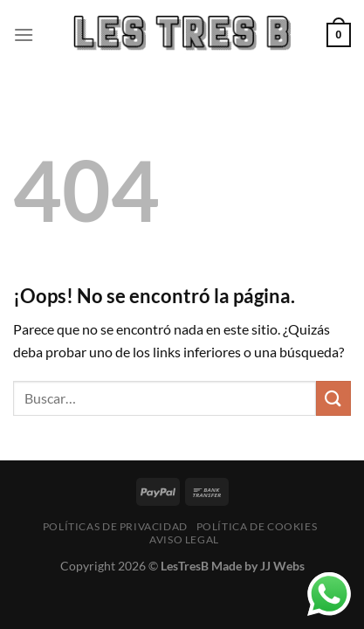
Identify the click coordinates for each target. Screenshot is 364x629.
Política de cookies (257, 526)
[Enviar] (333, 398)
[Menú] (24, 35)
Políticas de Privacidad (115, 526)
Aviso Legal (184, 539)
